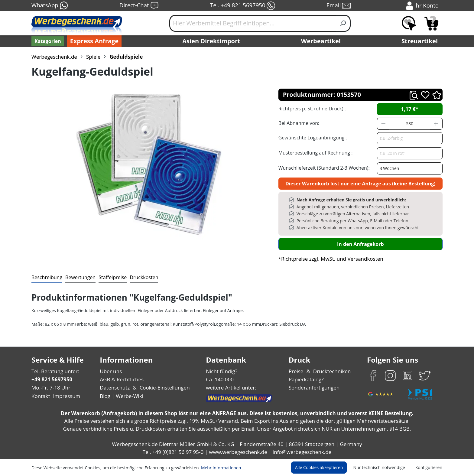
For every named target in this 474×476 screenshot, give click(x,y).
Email (339, 6)
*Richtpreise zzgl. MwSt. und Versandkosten (329, 259)
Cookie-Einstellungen (163, 388)
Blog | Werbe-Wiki (121, 396)
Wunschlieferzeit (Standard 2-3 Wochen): (323, 168)
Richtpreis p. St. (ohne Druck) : (312, 108)
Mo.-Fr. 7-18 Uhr (50, 388)
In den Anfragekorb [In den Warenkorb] (360, 244)
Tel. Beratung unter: (54, 371)
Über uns (111, 371)
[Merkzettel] (409, 23)
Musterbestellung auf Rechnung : (314, 153)
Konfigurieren (430, 468)
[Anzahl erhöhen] (436, 124)
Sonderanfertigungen (314, 388)
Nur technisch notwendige (383, 468)
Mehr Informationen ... (215, 468)
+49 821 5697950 (52, 379)
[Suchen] (343, 23)
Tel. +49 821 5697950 (242, 6)
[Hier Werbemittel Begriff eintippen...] (253, 23)
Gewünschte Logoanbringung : (311, 137)
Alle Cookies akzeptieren (325, 468)
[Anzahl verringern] (383, 124)
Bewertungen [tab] (78, 277)
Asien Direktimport (211, 41)
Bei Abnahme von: (298, 123)
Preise (297, 371)
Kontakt (40, 396)
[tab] (46, 278)
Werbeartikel (322, 41)
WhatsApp (49, 6)
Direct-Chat (139, 6)
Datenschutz (115, 388)
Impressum (65, 396)
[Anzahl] (410, 124)
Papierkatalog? (307, 379)
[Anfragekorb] (431, 23)
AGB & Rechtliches (122, 379)
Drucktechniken (331, 371)
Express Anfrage (93, 41)
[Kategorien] (47, 41)
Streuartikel (421, 41)
